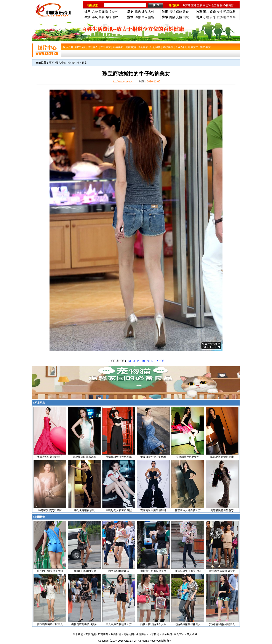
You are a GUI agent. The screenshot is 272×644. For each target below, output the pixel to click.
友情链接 (91, 634)
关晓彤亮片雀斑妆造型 (119, 510)
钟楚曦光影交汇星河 (50, 510)
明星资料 (229, 17)
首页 (51, 63)
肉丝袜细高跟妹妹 (119, 571)
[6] (148, 361)
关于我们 (78, 634)
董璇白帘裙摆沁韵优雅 (153, 457)
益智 (151, 17)
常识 (172, 12)
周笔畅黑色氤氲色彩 (222, 510)
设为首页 (179, 634)
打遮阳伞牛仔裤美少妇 (188, 571)
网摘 (172, 17)
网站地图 (129, 634)
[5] (143, 361)
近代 (144, 12)
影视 (108, 12)
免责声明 (141, 634)
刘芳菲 (187, 5)
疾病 (213, 12)
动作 (138, 17)
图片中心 (61, 63)
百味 (108, 17)
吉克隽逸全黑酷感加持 (153, 510)
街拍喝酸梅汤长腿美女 (50, 624)
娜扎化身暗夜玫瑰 (84, 510)
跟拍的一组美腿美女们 (50, 571)
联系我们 (167, 634)
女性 (220, 12)
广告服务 (103, 634)
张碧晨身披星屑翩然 (84, 457)
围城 (186, 17)
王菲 (200, 5)
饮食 (186, 12)
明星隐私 (229, 12)
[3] (134, 361)
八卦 (95, 12)
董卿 (194, 5)
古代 (151, 12)
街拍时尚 (74, 63)
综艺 (115, 12)
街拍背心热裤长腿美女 (153, 571)
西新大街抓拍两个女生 (153, 624)
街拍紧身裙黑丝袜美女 (188, 624)
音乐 (213, 17)
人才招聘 (154, 634)
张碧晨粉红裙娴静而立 (50, 457)
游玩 (95, 17)
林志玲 (207, 5)
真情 (179, 17)
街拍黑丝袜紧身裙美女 (222, 571)
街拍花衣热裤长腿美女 (84, 624)
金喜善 (215, 5)
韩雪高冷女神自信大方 (188, 510)
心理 (206, 17)
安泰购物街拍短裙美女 (222, 624)
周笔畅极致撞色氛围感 (119, 457)
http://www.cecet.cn (123, 82)
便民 (115, 17)
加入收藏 (192, 634)
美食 (102, 17)
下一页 (160, 361)
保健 (179, 12)
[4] (139, 361)
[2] (129, 361)
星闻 (102, 12)
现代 (138, 12)
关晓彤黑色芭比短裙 (188, 457)
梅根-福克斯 (227, 5)
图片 (206, 12)
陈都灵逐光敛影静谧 (222, 457)
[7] (153, 361)
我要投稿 (116, 634)
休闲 (144, 17)
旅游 (220, 17)
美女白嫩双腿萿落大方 (119, 624)
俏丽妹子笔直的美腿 (84, 571)
